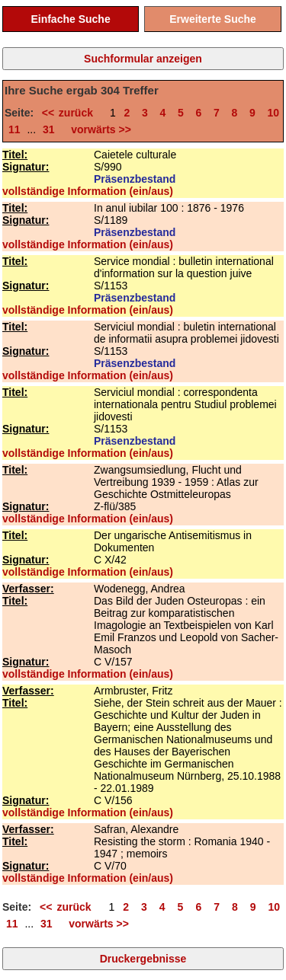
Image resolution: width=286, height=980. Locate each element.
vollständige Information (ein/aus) (88, 191)
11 (14, 129)
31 (49, 129)
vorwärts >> (98, 129)
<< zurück (72, 113)
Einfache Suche (70, 19)
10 (274, 113)
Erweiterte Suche (213, 19)
